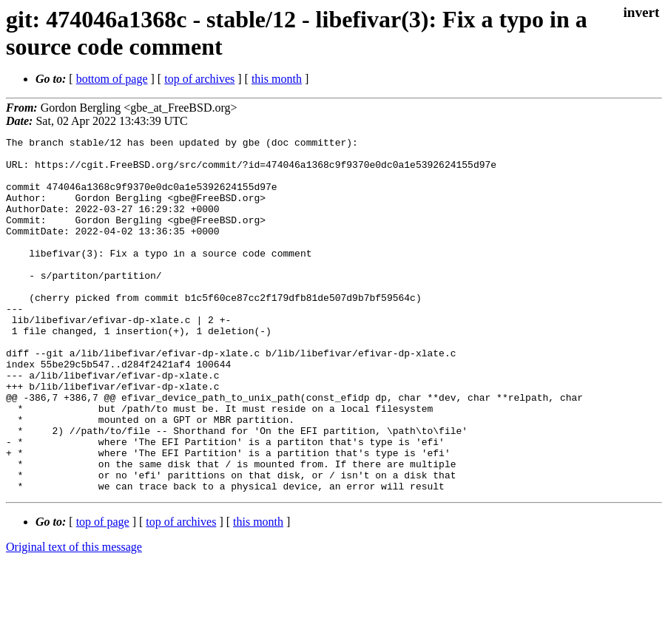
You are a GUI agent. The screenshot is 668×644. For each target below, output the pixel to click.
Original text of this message (74, 618)
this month (277, 79)
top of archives (199, 79)
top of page (103, 593)
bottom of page (112, 79)
